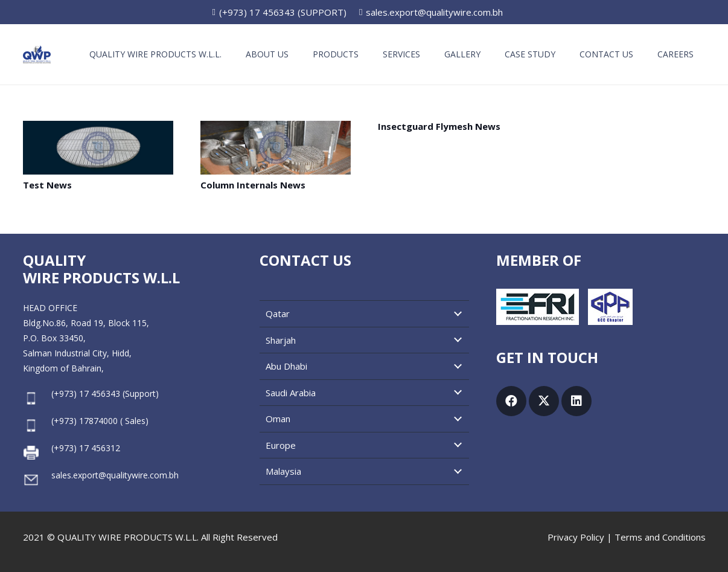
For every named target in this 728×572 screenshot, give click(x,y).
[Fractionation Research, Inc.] (538, 307)
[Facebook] (511, 401)
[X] (544, 401)
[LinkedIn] (576, 401)
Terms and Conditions (660, 537)
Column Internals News (253, 185)
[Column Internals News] (276, 148)
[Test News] (98, 148)
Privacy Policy (576, 537)
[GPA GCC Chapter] (610, 307)
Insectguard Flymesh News (439, 126)
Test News (47, 185)
